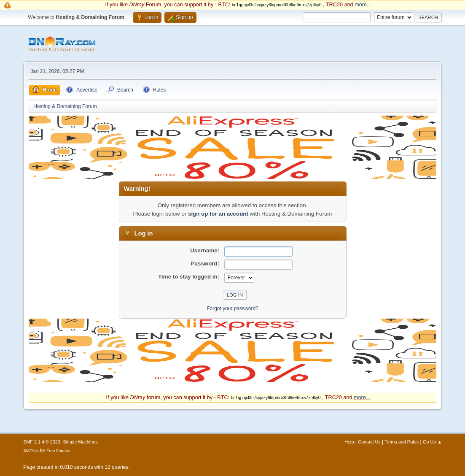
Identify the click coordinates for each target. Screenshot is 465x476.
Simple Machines (80, 442)
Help (349, 442)
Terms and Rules (402, 442)
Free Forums (58, 450)
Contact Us (369, 442)
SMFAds (31, 450)
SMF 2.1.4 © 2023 (42, 442)
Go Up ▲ (432, 442)
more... (363, 5)
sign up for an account (218, 214)
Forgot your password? (232, 308)
